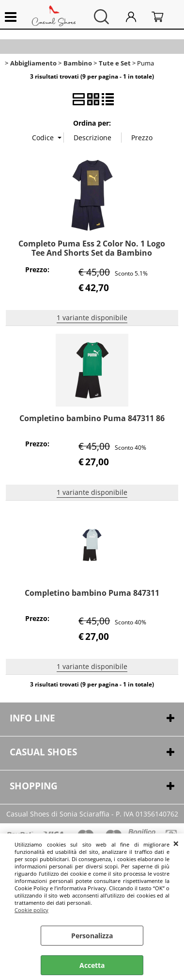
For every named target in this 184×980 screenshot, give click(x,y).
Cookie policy (31, 910)
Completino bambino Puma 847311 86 (92, 418)
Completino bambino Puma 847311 (92, 593)
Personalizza (92, 936)
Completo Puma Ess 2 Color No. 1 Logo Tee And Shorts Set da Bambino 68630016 (92, 253)
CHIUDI (176, 843)
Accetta (92, 965)
